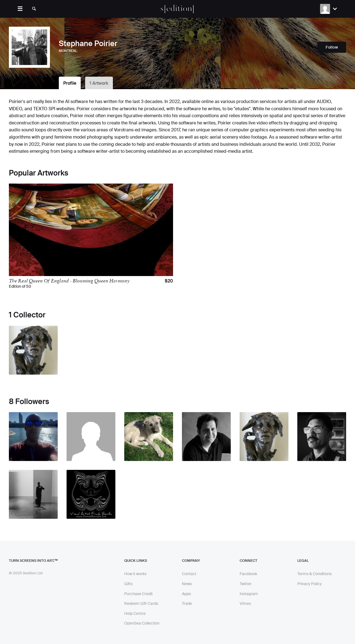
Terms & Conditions (315, 574)
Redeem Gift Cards (141, 603)
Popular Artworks (39, 173)
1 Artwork (99, 83)
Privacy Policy (310, 584)
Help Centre (135, 613)
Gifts (128, 584)
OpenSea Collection (142, 623)
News (187, 584)
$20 (169, 281)
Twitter (246, 584)
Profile (70, 83)
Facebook (248, 574)
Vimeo (245, 603)
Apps (186, 594)
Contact (189, 574)
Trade (187, 603)
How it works (135, 574)
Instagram (249, 594)
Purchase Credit (139, 594)
